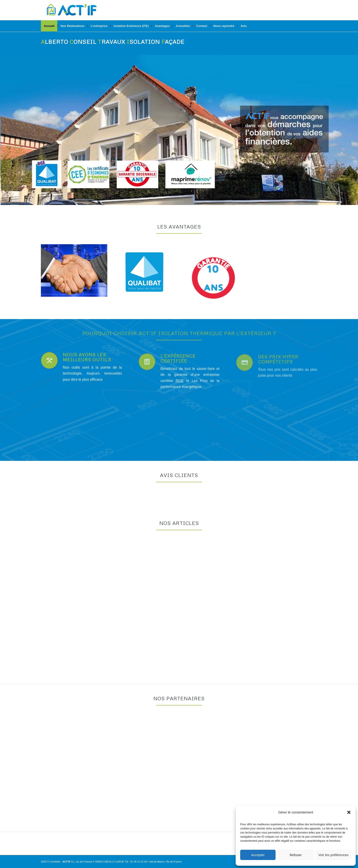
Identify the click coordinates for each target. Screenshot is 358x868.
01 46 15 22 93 (139, 862)
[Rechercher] (314, 26)
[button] (349, 812)
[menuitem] (49, 26)
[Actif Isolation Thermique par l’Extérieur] (71, 10)
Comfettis (55, 862)
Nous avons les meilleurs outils (87, 363)
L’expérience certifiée (178, 371)
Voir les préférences (333, 855)
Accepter (258, 855)
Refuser (296, 855)
